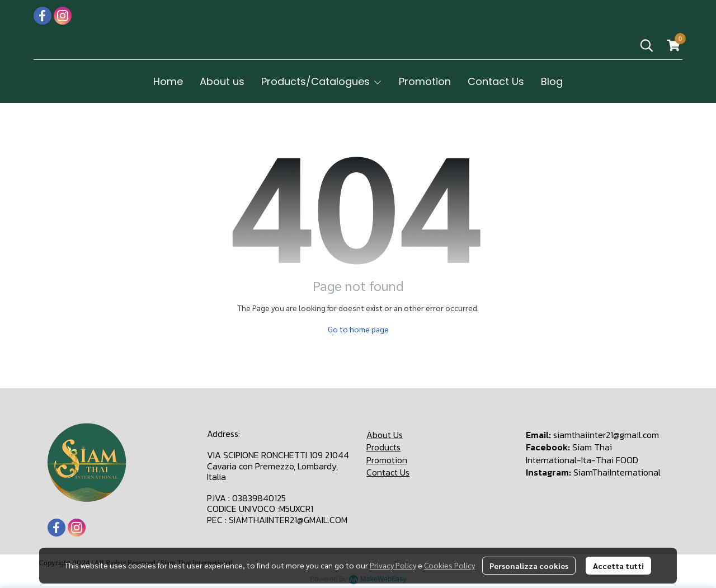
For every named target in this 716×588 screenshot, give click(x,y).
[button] (647, 45)
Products (383, 447)
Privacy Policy (393, 565)
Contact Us (388, 472)
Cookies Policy (449, 565)
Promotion (387, 460)
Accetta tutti (618, 566)
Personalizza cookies (529, 566)
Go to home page (358, 329)
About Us (385, 435)
